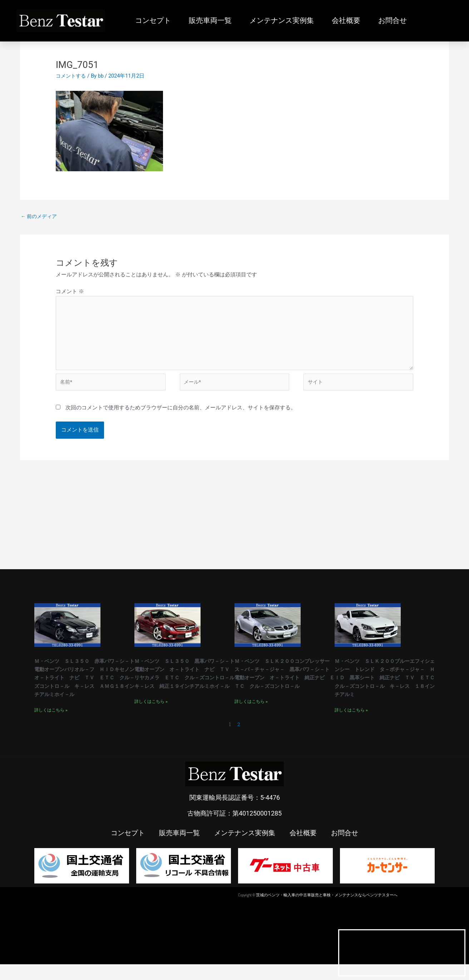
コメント (70, 292)
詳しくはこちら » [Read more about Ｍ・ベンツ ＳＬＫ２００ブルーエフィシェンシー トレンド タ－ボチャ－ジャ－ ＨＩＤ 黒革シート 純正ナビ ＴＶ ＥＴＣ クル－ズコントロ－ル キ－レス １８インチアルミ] (351, 725)
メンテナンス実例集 (282, 21)
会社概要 (346, 21)
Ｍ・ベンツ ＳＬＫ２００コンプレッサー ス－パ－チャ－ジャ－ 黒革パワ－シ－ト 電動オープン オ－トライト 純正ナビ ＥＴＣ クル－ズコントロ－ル (286, 684)
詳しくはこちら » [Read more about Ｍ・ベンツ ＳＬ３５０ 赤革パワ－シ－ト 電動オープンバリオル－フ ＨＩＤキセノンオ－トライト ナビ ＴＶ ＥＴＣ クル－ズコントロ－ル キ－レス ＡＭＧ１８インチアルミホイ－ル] (51, 725)
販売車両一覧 (210, 21)
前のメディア (40, 217)
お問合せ (393, 21)
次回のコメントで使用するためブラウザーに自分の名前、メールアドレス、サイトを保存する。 (181, 415)
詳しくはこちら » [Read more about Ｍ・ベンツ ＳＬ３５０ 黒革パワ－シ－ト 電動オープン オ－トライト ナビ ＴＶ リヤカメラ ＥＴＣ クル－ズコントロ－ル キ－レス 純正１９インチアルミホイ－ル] (151, 725)
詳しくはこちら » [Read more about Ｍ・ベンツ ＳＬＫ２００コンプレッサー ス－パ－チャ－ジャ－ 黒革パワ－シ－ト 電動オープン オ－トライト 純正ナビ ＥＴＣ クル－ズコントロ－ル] (251, 717)
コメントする (72, 76)
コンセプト (153, 21)
